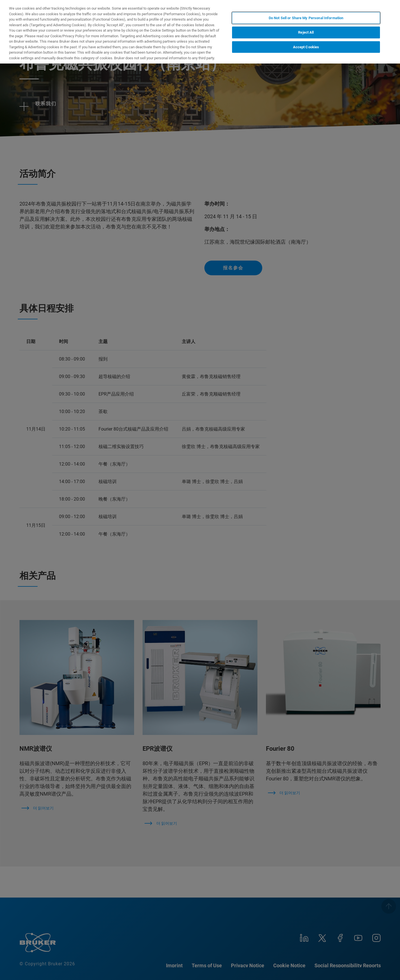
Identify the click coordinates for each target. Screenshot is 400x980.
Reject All (306, 32)
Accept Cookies (306, 47)
